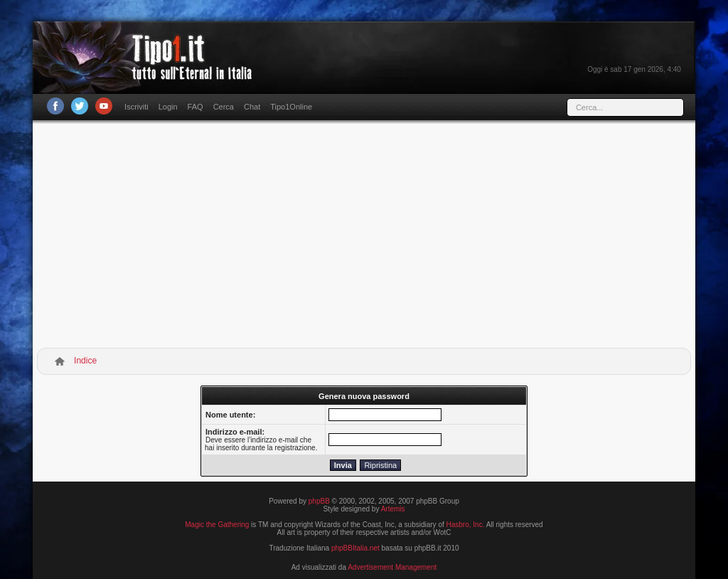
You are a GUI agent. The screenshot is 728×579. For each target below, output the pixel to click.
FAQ (196, 107)
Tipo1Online (291, 107)
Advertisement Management (392, 567)
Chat (252, 107)
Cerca (224, 107)
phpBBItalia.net (355, 548)
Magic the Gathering (217, 525)
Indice (85, 361)
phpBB (319, 501)
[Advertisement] (364, 237)
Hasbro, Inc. (466, 525)
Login (168, 107)
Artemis (393, 509)
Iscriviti (136, 107)
